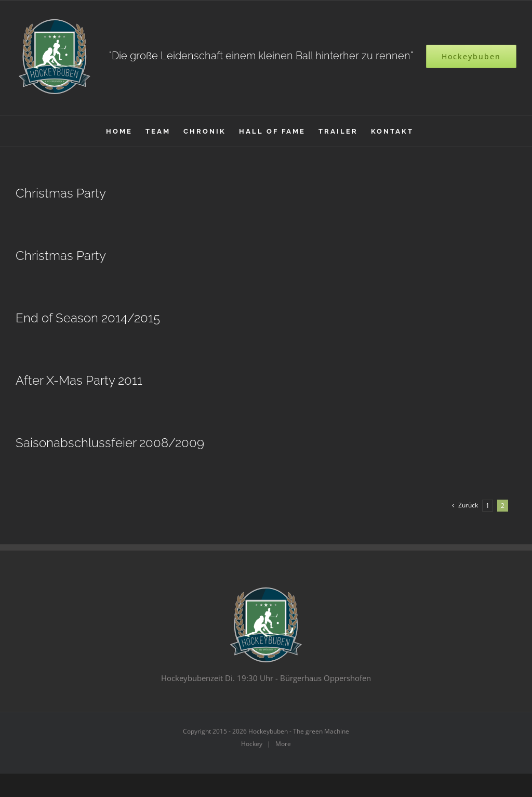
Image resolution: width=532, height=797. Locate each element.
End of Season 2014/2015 (88, 318)
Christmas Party (61, 193)
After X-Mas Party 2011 (79, 381)
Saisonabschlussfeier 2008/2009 (110, 443)
